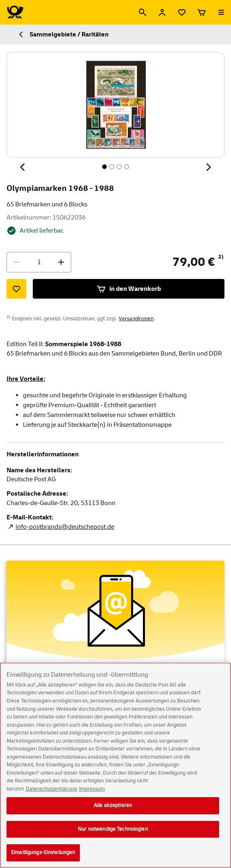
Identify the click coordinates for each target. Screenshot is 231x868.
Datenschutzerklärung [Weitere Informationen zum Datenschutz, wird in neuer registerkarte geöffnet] (51, 789)
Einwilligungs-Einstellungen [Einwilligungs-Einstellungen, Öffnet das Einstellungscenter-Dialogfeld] (43, 853)
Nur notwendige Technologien (113, 829)
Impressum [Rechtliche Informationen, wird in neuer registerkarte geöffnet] (92, 789)
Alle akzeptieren (113, 806)
